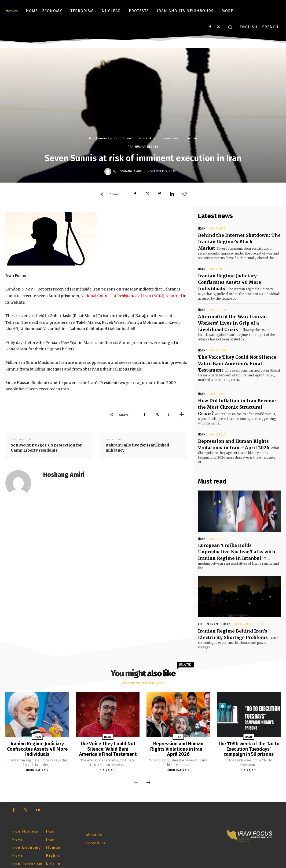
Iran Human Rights (103, 138)
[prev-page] (136, 728)
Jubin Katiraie (37, 715)
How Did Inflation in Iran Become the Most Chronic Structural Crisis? (235, 380)
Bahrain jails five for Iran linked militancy (137, 448)
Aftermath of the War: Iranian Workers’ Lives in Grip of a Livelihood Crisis (237, 307)
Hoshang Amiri (130, 171)
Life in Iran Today (213, 578)
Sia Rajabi (108, 715)
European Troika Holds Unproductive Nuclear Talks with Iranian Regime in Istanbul (235, 512)
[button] (230, 27)
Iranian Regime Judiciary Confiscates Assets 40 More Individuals (235, 273)
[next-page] (148, 728)
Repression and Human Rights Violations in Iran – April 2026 (178, 693)
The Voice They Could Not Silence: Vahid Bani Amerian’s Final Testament (237, 342)
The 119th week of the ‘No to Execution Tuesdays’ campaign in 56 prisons (249, 695)
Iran (201, 229)
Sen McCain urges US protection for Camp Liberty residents (46, 448)
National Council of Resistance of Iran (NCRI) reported (131, 296)
